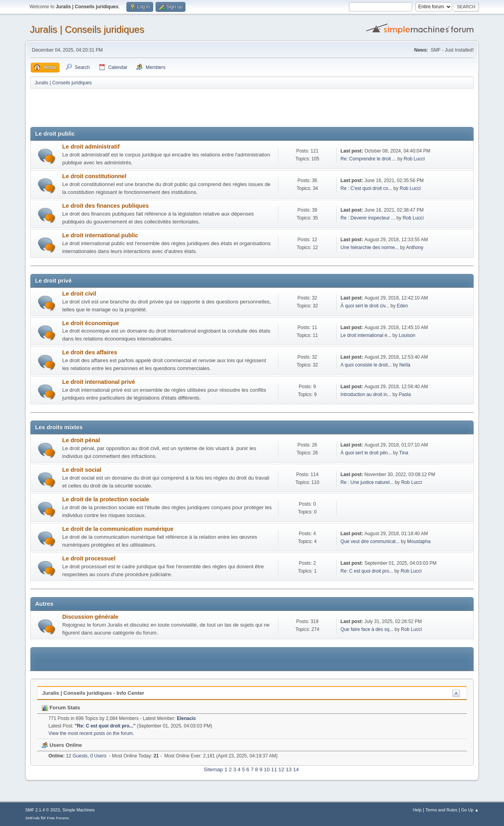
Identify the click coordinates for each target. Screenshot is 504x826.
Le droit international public (100, 235)
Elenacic (186, 718)
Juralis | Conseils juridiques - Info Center (93, 693)
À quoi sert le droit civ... (365, 306)
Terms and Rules (442, 810)
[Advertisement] (174, 109)
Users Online (62, 745)
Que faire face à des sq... (367, 629)
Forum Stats (61, 708)
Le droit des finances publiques (106, 206)
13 (289, 769)
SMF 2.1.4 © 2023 (43, 810)
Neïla (405, 365)
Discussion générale (90, 617)
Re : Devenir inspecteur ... (368, 218)
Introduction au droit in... (366, 394)
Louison (407, 335)
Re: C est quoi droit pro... (367, 571)
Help (417, 810)
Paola (405, 394)
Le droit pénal (81, 440)
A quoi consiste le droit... (366, 365)
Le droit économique (91, 323)
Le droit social (82, 470)
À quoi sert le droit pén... (366, 453)
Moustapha (419, 541)
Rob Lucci (414, 159)
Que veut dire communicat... (370, 541)
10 (267, 769)
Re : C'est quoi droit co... (366, 188)
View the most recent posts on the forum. (91, 733)
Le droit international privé (99, 382)
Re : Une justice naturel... (367, 482)
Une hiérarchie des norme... (370, 247)
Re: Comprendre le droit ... (368, 159)
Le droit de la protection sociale (106, 499)
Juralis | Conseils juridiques (87, 29)
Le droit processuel (89, 558)
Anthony (415, 247)
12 (281, 769)
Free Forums (58, 818)
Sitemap (213, 769)
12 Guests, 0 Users (77, 756)
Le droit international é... (366, 335)
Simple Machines (78, 810)
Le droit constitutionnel (94, 176)
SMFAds (32, 818)
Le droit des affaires (90, 352)
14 (296, 769)
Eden (402, 306)
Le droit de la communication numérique (118, 529)
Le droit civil (79, 294)
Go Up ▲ (470, 810)
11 (274, 769)
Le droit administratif (91, 147)
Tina (404, 453)
